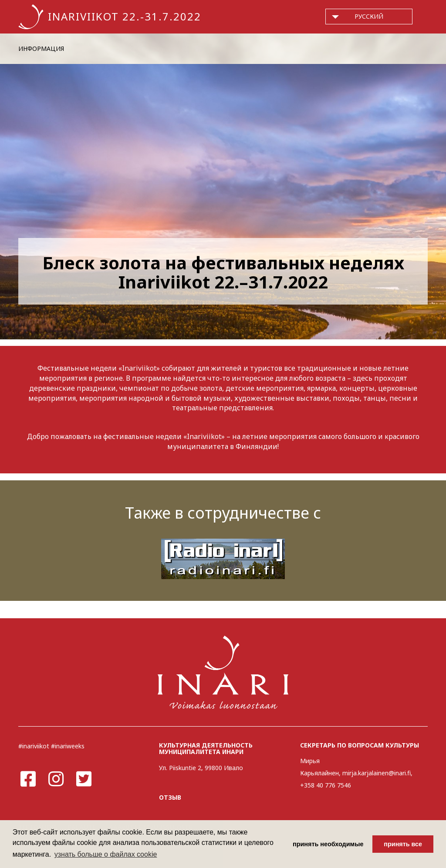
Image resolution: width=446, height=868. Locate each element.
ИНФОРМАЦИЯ (41, 49)
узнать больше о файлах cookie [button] (106, 854)
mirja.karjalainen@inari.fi (377, 773)
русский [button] (369, 16)
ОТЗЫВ (170, 797)
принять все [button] (403, 844)
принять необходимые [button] (328, 844)
